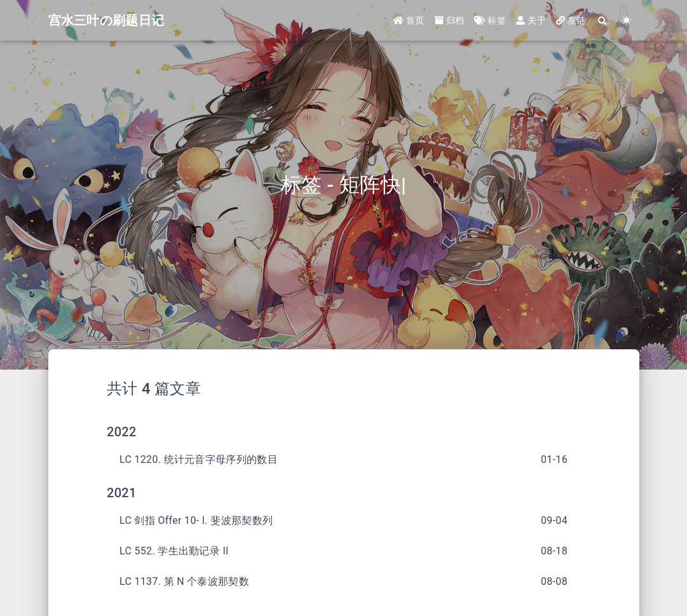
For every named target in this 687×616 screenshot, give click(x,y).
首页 (409, 20)
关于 (531, 20)
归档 (450, 20)
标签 (490, 20)
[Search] (603, 21)
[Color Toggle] (627, 21)
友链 (571, 20)
